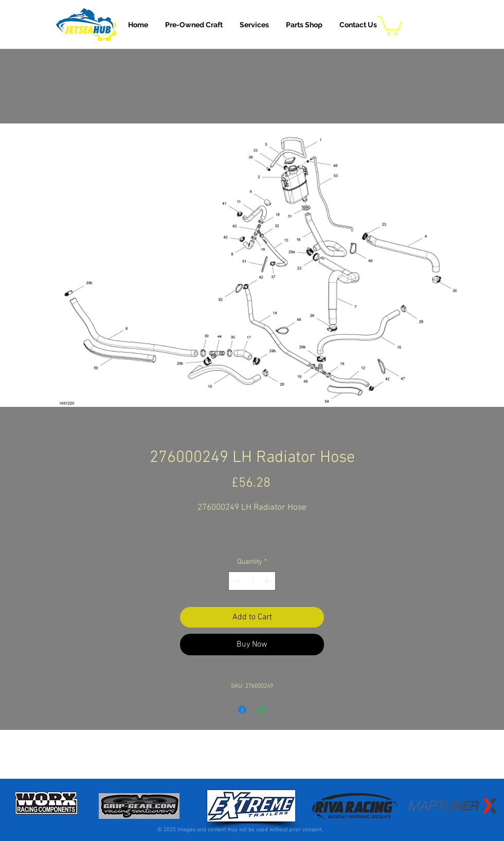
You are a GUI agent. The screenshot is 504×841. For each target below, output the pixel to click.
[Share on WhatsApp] (262, 710)
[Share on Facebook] (242, 710)
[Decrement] (236, 581)
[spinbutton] (252, 581)
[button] (254, 25)
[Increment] (268, 581)
